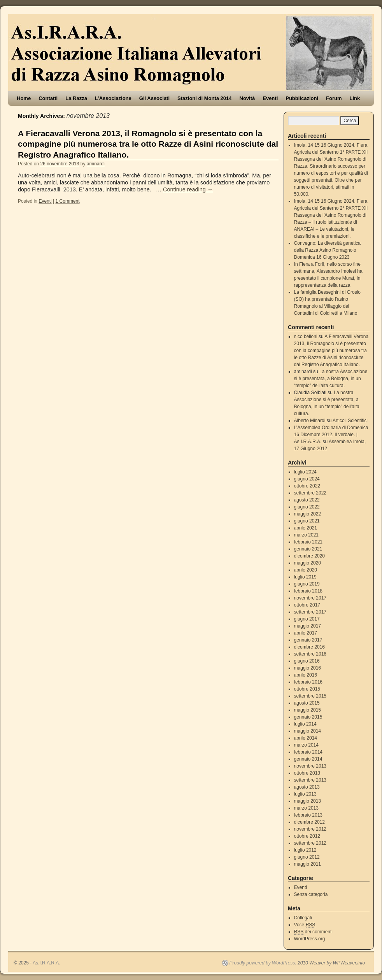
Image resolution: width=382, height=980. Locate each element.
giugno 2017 (307, 619)
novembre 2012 (310, 829)
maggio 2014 (308, 731)
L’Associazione (113, 98)
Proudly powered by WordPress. (263, 963)
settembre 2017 (310, 612)
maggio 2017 (308, 626)
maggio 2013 (308, 801)
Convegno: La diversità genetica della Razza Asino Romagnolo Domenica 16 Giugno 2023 (327, 250)
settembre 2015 (310, 696)
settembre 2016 (310, 654)
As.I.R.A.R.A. (46, 963)
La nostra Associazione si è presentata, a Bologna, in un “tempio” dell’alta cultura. (331, 379)
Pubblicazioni (302, 98)
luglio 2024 (305, 472)
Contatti (48, 98)
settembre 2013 (310, 780)
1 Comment (68, 201)
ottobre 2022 (307, 486)
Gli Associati (154, 98)
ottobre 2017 (307, 605)
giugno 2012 (307, 857)
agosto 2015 (307, 703)
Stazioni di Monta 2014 (204, 98)
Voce (305, 925)
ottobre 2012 (307, 836)
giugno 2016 (307, 661)
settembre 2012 (310, 843)
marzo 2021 (306, 535)
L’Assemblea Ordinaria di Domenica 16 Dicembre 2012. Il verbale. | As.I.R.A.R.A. (331, 435)
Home (24, 98)
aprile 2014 (306, 738)
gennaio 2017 (308, 640)
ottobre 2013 (307, 773)
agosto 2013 (307, 787)
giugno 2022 (307, 507)
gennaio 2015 (308, 717)
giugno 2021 (307, 521)
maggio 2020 (308, 563)
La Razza (76, 98)
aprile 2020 (306, 570)
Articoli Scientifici (350, 421)
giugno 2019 (307, 584)
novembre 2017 (310, 598)
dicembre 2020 (309, 556)
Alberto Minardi (310, 421)
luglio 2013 (305, 794)
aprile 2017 (306, 633)
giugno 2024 (307, 479)
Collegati (303, 918)
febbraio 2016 (308, 682)
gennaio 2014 (308, 759)
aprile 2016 (306, 675)
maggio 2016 (308, 668)
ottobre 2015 (307, 689)
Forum (334, 98)
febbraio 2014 (308, 752)
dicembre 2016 (309, 647)
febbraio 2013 (308, 815)
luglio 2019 (305, 577)
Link (355, 98)
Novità (247, 98)
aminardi (96, 164)
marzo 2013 (306, 808)
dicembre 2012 (309, 822)
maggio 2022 (308, 514)
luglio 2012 (305, 850)
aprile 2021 (306, 528)
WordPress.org (310, 939)
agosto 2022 (307, 500)
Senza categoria (311, 894)
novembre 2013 (310, 766)
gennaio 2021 (308, 549)
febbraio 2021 (308, 542)
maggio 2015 (308, 710)
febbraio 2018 (308, 591)
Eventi (270, 98)
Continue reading (188, 189)
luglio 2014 (305, 724)
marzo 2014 (306, 745)
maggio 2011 (308, 864)
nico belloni (306, 337)
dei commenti (313, 932)
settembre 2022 (310, 493)
